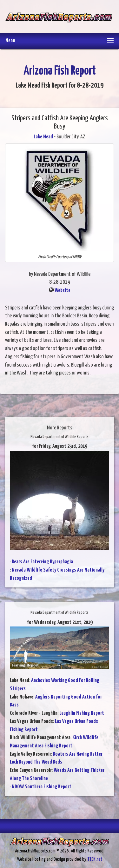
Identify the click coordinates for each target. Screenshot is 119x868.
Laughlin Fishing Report (82, 713)
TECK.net (95, 859)
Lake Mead (43, 137)
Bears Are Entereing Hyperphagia (42, 562)
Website (63, 291)
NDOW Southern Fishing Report (42, 787)
